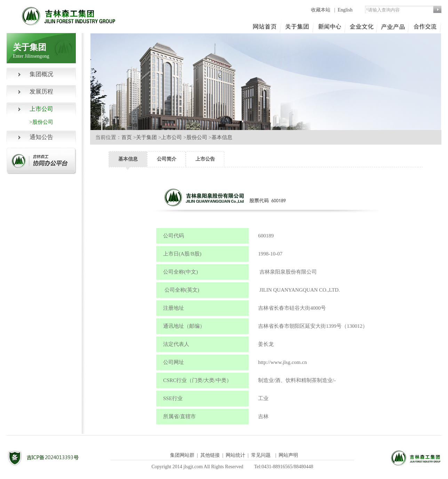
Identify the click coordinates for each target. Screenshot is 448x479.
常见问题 (261, 455)
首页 (127, 137)
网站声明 (288, 455)
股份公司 (197, 137)
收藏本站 (321, 10)
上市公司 (171, 137)
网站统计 (235, 455)
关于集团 (146, 137)
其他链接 (210, 455)
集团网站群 (182, 455)
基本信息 (222, 137)
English (345, 10)
